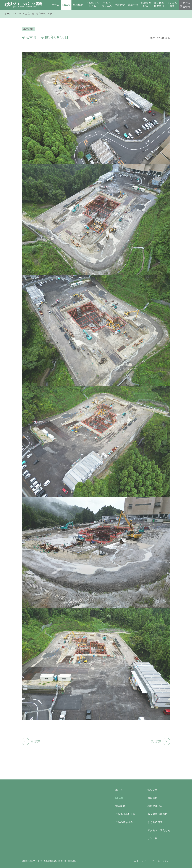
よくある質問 (155, 822)
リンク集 (153, 838)
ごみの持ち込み (124, 822)
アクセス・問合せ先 (159, 830)
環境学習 (153, 798)
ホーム (8, 14)
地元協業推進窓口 (158, 814)
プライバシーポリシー (161, 861)
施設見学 (153, 790)
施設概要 (120, 806)
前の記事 (31, 741)
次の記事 (161, 741)
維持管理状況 (155, 806)
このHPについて (139, 861)
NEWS (18, 14)
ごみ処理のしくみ (125, 814)
